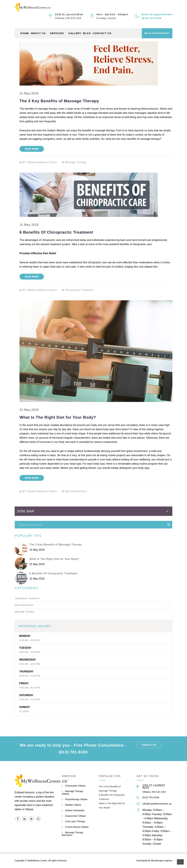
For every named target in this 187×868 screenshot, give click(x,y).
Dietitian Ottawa (73, 805)
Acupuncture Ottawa (75, 816)
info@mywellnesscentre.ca (157, 804)
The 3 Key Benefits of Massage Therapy (59, 101)
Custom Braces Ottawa (77, 827)
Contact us (102, 30)
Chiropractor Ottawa (75, 786)
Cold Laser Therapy (75, 821)
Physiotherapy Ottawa (76, 799)
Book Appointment (157, 30)
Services (57, 30)
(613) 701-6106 (151, 797)
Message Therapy (24, 612)
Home (25, 30)
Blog (87, 30)
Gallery (75, 30)
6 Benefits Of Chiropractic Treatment (56, 232)
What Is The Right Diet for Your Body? (58, 417)
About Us (38, 30)
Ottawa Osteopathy (75, 810)
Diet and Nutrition (24, 605)
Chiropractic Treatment (27, 598)
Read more (32, 149)
